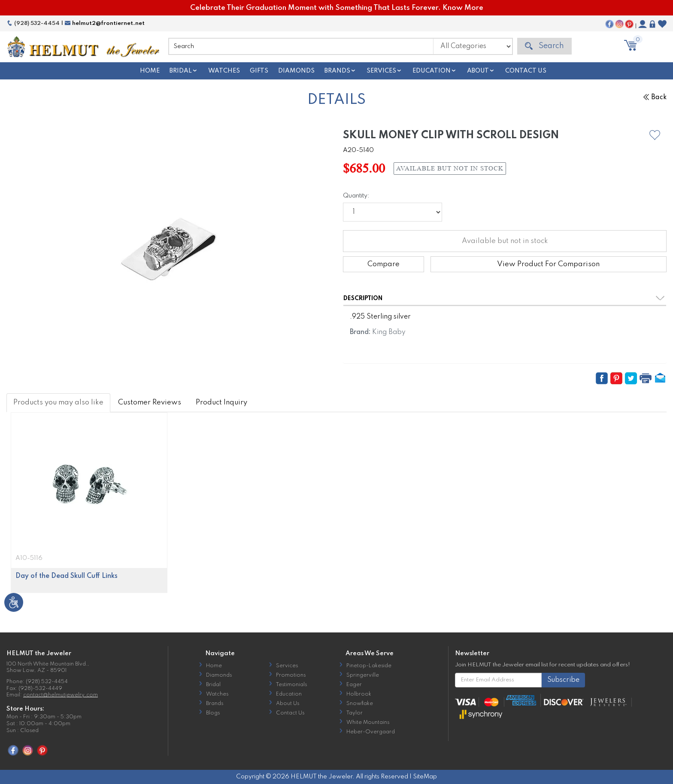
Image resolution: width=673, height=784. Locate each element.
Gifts (259, 71)
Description (363, 298)
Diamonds (296, 71)
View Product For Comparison (548, 264)
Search (544, 46)
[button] (655, 135)
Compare (383, 264)
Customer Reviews (150, 403)
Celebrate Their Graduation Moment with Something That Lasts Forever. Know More (337, 8)
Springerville (363, 675)
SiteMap (425, 777)
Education (432, 71)
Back (655, 97)
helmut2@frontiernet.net (105, 23)
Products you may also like (58, 403)
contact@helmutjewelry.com (61, 695)
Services (381, 71)
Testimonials (291, 685)
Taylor (355, 713)
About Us (288, 704)
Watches (224, 71)
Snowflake (360, 704)
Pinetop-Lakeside (369, 666)
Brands (337, 71)
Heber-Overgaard (371, 732)
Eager (354, 685)
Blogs (213, 713)
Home (150, 71)
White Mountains (368, 723)
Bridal (181, 71)
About (478, 71)
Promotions (291, 675)
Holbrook (359, 694)
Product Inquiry (221, 403)
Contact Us (526, 71)
